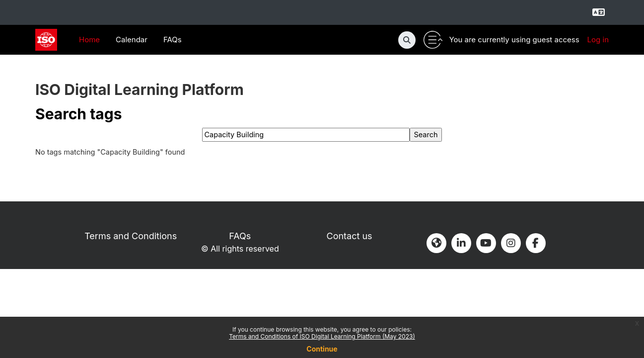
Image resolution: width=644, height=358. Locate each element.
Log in (598, 40)
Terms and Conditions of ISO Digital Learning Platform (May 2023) (322, 336)
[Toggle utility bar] (433, 40)
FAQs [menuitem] (173, 40)
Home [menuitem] (89, 40)
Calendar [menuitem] (132, 40)
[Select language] (598, 12)
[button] (407, 40)
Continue (322, 349)
